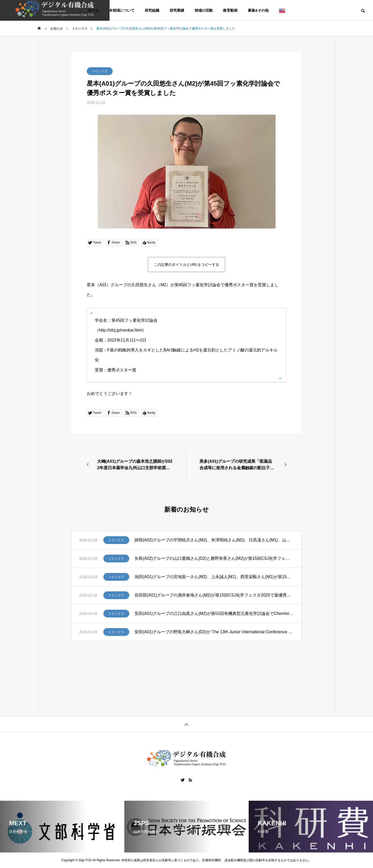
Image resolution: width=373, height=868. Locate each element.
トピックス (100, 71)
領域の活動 (204, 10)
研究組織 (152, 10)
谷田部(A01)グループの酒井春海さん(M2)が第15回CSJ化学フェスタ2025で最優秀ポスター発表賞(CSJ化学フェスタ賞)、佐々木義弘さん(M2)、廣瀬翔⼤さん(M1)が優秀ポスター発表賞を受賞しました (214, 595)
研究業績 (177, 10)
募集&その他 (258, 10)
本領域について (122, 10)
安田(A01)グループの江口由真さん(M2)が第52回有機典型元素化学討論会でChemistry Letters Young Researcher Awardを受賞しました (214, 613)
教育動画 (230, 10)
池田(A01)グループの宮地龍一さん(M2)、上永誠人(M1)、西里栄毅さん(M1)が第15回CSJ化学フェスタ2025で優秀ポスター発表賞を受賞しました (214, 577)
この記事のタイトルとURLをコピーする (187, 264)
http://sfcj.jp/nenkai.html (121, 330)
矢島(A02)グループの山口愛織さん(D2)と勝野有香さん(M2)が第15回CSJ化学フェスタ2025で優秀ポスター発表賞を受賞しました (214, 558)
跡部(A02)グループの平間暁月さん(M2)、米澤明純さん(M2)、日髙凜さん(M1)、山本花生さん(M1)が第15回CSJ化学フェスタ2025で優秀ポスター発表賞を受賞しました (214, 540)
